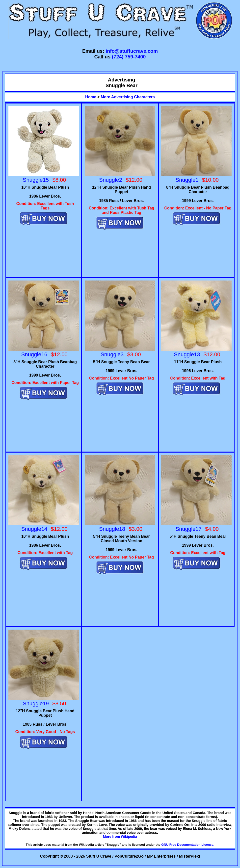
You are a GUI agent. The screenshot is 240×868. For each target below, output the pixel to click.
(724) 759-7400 (129, 57)
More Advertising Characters (128, 97)
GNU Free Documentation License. (188, 845)
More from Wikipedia (120, 837)
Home (91, 97)
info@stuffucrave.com (132, 51)
